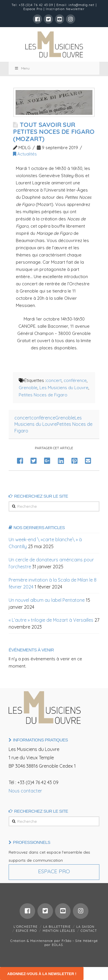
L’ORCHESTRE (25, 927)
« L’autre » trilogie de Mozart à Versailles (51, 620)
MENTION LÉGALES (59, 931)
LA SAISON (85, 927)
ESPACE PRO (26, 931)
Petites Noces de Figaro (43, 395)
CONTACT (89, 931)
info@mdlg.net (82, 5)
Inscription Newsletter (65, 9)
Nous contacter (25, 791)
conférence (75, 380)
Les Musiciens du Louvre (64, 388)
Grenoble (28, 388)
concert (54, 380)
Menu (22, 68)
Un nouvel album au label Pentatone (47, 600)
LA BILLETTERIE (57, 927)
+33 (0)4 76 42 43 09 (36, 5)
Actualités (25, 154)
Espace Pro (33, 9)
